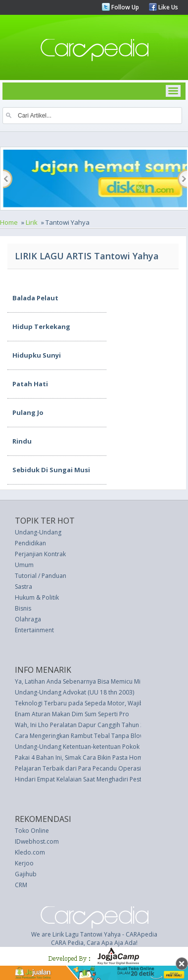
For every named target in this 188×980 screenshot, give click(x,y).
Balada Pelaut (35, 298)
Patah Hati (30, 384)
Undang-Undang (38, 532)
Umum (24, 565)
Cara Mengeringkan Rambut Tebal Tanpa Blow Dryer (88, 736)
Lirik (32, 222)
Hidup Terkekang (41, 327)
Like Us (167, 7)
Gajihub (26, 874)
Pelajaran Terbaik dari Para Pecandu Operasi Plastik (88, 768)
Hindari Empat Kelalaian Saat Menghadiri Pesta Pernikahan (96, 779)
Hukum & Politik (37, 597)
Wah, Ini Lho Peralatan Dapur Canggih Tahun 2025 (85, 725)
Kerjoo (24, 863)
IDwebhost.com (37, 841)
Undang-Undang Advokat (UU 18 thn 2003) (74, 692)
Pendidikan (30, 543)
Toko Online (32, 831)
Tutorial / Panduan (41, 576)
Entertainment (34, 630)
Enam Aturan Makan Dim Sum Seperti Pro (72, 714)
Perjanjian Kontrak (40, 554)
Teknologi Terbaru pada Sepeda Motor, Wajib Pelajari (90, 703)
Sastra (23, 587)
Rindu (22, 441)
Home (9, 222)
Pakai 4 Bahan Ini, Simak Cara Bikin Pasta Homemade (89, 757)
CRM (21, 885)
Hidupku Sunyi (37, 355)
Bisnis (23, 608)
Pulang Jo (28, 412)
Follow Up (124, 7)
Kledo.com (30, 852)
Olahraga (28, 619)
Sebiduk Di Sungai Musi (51, 470)
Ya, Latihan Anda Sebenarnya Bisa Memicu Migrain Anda (93, 681)
